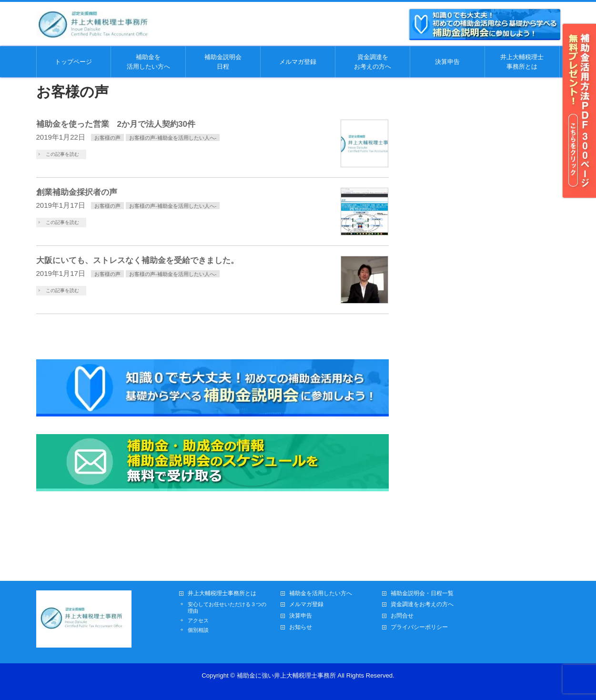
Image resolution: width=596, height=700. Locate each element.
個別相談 (198, 630)
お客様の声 (107, 138)
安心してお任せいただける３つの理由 (227, 608)
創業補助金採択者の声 (77, 192)
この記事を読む (62, 154)
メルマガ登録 (306, 604)
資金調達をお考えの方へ (422, 604)
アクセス (198, 620)
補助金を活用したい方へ (321, 593)
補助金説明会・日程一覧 (422, 593)
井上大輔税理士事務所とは (222, 593)
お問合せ (402, 616)
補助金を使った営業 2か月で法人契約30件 (116, 124)
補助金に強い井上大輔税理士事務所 (286, 675)
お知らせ (301, 627)
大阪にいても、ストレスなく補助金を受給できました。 (137, 260)
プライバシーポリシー (419, 627)
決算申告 (301, 616)
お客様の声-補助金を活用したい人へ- (173, 138)
